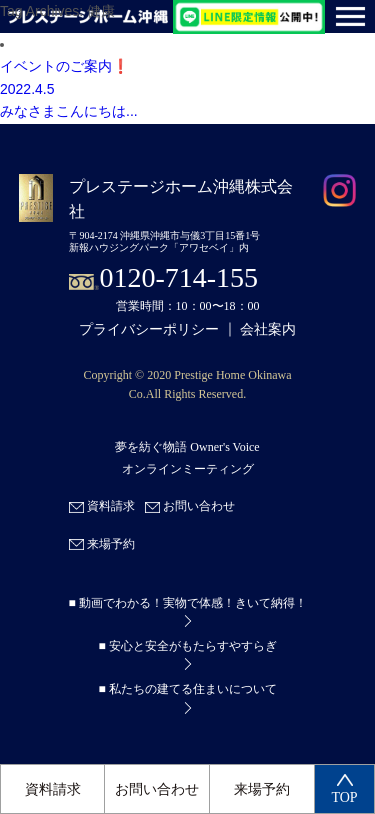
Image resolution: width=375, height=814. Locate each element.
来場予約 (262, 789)
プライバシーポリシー (149, 329)
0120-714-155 (178, 277)
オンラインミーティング (188, 469)
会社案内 (268, 329)
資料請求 (53, 789)
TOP (344, 789)
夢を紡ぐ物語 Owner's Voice (187, 447)
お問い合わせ (157, 789)
